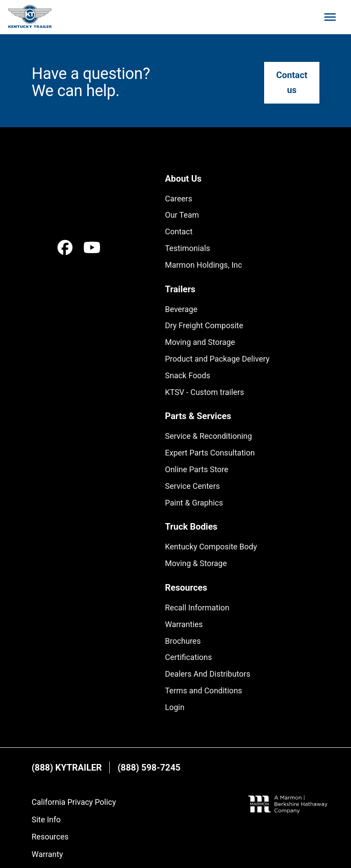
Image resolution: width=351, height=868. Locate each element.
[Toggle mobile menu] (330, 17)
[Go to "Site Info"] (46, 820)
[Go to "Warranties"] (184, 624)
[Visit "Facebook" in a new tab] (65, 248)
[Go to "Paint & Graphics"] (194, 503)
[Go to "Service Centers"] (192, 486)
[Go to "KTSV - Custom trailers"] (204, 392)
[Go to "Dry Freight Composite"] (204, 326)
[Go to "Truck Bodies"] (191, 527)
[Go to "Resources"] (186, 588)
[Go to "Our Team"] (182, 215)
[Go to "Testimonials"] (188, 248)
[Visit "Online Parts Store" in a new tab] (197, 470)
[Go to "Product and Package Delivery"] (217, 359)
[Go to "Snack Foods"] (188, 376)
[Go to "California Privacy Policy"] (74, 802)
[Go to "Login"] (175, 707)
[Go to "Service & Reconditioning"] (208, 436)
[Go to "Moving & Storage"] (196, 563)
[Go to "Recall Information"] (197, 608)
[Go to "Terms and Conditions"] (204, 691)
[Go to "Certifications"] (188, 657)
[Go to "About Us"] (183, 179)
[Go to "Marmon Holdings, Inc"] (204, 265)
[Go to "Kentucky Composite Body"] (211, 547)
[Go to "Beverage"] (181, 309)
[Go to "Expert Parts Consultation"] (210, 453)
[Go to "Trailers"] (180, 289)
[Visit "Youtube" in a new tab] (92, 248)
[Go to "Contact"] (179, 232)
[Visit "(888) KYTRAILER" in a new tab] (67, 768)
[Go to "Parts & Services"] (198, 416)
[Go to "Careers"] (179, 199)
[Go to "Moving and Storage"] (200, 342)
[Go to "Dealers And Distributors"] (208, 674)
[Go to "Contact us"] (292, 83)
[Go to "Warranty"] (47, 854)
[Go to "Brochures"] (183, 641)
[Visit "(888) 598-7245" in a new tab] (149, 768)
